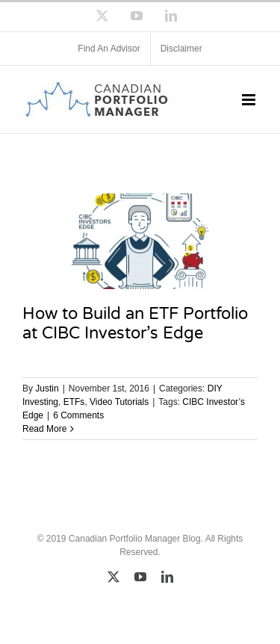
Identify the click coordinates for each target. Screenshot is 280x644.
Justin (47, 388)
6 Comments (78, 415)
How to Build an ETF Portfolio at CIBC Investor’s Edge (135, 323)
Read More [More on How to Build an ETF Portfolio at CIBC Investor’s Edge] (44, 429)
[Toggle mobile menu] (250, 100)
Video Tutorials (119, 402)
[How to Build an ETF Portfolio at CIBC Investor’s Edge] (140, 241)
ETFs (74, 402)
